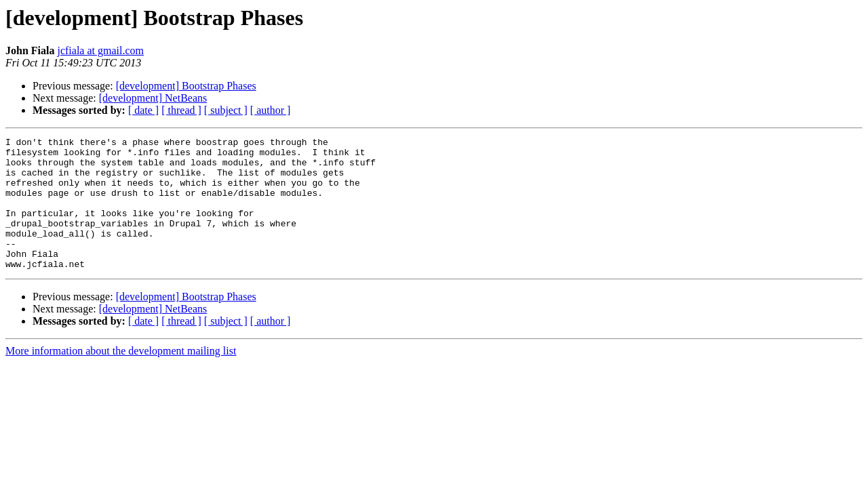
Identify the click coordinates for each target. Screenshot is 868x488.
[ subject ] (226, 110)
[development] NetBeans (153, 98)
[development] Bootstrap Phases (186, 86)
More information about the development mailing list (121, 377)
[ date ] (143, 110)
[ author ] (271, 110)
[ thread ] (181, 110)
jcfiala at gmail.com (100, 50)
